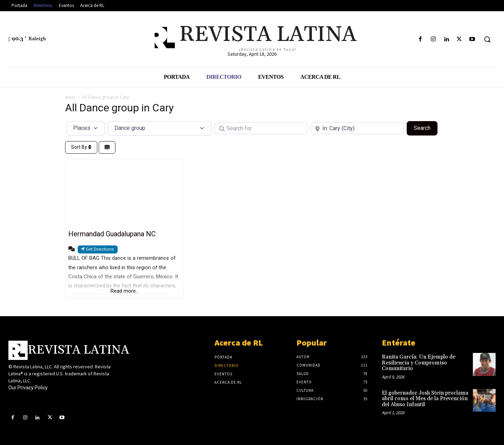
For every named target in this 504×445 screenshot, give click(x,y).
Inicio (70, 97)
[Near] (357, 128)
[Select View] (107, 148)
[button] (487, 39)
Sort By (81, 147)
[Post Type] (86, 128)
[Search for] (261, 128)
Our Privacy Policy (28, 388)
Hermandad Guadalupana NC (112, 234)
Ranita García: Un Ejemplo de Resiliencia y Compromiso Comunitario (419, 363)
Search (426, 127)
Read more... (125, 291)
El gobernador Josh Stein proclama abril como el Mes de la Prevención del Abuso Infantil (425, 399)
